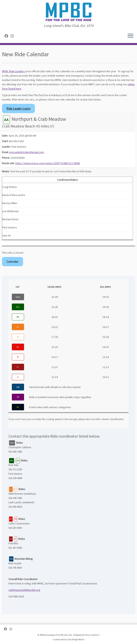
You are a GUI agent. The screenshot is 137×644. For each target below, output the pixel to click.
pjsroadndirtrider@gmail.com (27, 152)
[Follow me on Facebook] (8, 36)
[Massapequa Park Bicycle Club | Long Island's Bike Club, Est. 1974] (68, 12)
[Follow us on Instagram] (14, 36)
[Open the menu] (130, 36)
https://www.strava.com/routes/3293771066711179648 (48, 163)
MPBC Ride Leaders (13, 71)
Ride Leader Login (18, 108)
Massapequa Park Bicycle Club (58, 635)
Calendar (13, 262)
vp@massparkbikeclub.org (24, 590)
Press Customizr (92, 635)
